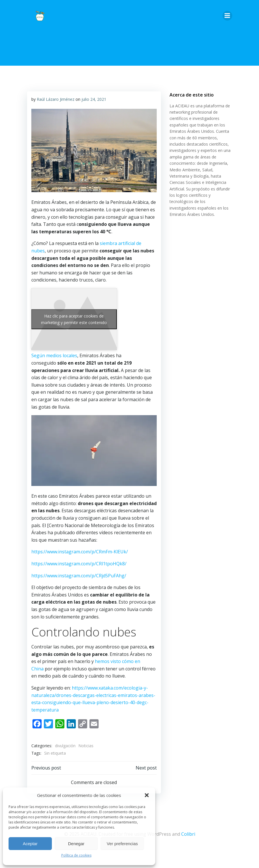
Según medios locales (54, 355)
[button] (147, 795)
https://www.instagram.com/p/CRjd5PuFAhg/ (79, 576)
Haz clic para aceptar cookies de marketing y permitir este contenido (74, 319)
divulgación (65, 746)
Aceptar (30, 844)
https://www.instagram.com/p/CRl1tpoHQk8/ (79, 564)
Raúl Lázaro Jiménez (56, 99)
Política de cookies (76, 855)
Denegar (76, 844)
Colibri (188, 834)
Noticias (86, 746)
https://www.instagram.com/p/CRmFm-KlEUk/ (80, 552)
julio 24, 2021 (94, 99)
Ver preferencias (122, 844)
